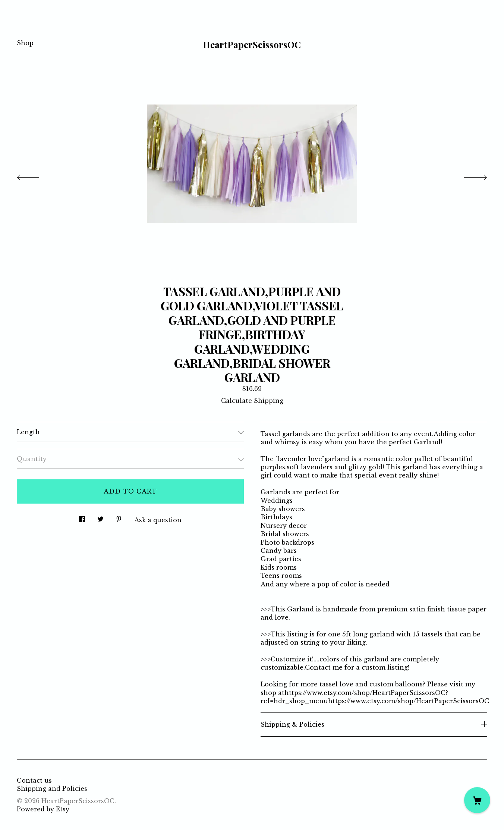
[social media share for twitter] (100, 517)
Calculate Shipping (252, 401)
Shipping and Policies (52, 789)
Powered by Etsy (43, 809)
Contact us (34, 780)
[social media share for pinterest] (119, 517)
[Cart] (477, 800)
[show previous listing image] (35, 175)
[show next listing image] (469, 175)
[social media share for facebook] (82, 517)
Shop (25, 43)
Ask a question (158, 520)
